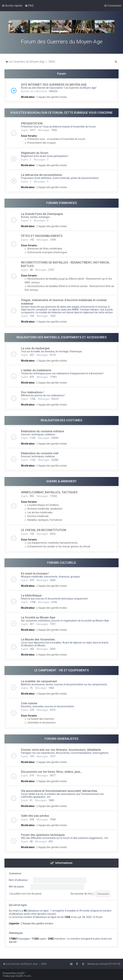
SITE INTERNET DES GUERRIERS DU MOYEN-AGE (54, 85)
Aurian (13, 942)
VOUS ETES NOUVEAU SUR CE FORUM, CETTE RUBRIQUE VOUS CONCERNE (61, 113)
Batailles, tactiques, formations (43, 520)
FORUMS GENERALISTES (61, 739)
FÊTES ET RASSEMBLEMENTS (42, 236)
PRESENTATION (32, 123)
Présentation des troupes (40, 143)
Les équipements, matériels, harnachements (51, 543)
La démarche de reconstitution (42, 175)
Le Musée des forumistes (38, 639)
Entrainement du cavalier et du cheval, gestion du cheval (57, 546)
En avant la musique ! (35, 573)
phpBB (20, 973)
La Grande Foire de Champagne (42, 214)
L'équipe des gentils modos (52, 97)
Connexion (15, 873)
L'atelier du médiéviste (36, 370)
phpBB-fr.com (23, 976)
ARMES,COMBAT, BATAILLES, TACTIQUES (49, 492)
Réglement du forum (35, 153)
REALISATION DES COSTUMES (61, 420)
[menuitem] (29, 5)
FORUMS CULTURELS (61, 563)
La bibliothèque (31, 595)
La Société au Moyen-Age (38, 617)
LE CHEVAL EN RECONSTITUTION (44, 530)
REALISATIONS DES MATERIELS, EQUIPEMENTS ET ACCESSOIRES (62, 337)
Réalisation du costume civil (40, 453)
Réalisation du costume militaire (42, 431)
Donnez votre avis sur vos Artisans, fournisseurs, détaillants (61, 750)
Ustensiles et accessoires (40, 723)
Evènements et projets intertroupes (46, 252)
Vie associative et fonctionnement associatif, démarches (59, 791)
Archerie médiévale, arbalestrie (43, 509)
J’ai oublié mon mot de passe (25, 894)
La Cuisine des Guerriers (39, 719)
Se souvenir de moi (83, 894)
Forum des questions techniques (43, 835)
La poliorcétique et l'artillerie (42, 505)
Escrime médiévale (37, 516)
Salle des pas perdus (35, 816)
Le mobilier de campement (39, 681)
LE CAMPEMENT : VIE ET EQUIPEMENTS (62, 670)
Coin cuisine (29, 703)
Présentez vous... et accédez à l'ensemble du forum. (55, 139)
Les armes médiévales (39, 512)
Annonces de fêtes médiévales (43, 249)
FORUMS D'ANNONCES (62, 203)
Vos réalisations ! (33, 392)
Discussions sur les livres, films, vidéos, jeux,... (52, 772)
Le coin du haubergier (35, 348)
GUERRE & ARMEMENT (61, 481)
